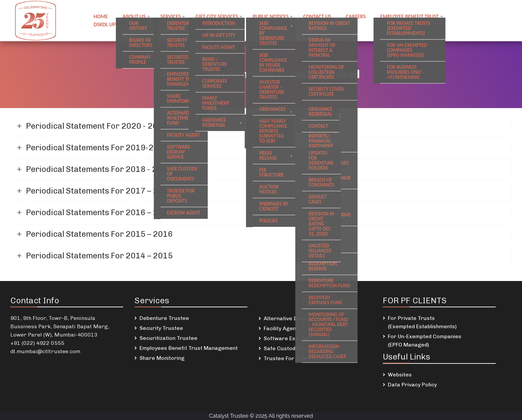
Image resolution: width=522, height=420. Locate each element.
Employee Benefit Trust (409, 16)
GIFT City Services (217, 16)
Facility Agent (281, 328)
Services (171, 16)
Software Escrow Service (297, 338)
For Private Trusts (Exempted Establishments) (422, 322)
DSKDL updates (111, 24)
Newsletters (205, 24)
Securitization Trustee (168, 338)
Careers (356, 16)
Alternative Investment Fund (300, 318)
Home (101, 16)
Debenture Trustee (164, 318)
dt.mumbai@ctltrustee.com (45, 351)
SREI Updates (159, 24)
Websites (400, 375)
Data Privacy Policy (412, 385)
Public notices (271, 16)
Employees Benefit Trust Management (189, 348)
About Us (134, 16)
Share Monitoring (162, 358)
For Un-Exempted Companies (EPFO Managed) (425, 341)
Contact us (317, 16)
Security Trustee (161, 328)
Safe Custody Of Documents (300, 348)
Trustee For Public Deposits (299, 358)
